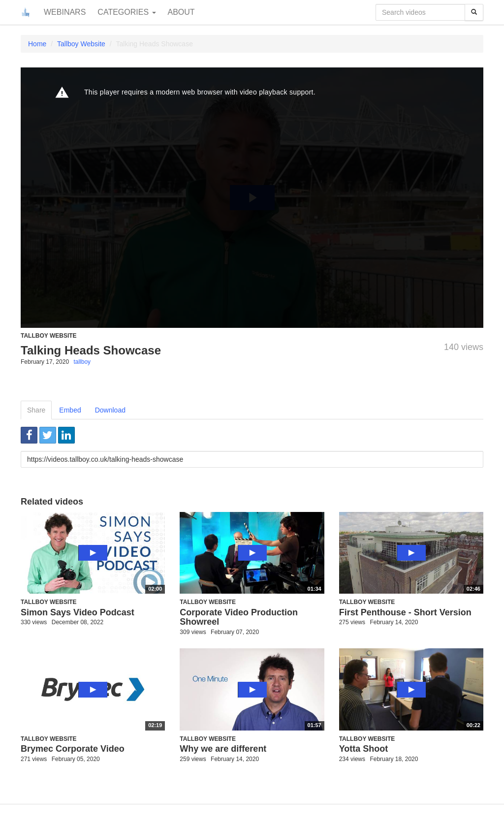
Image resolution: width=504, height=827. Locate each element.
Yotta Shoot (364, 749)
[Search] (474, 12)
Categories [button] (126, 12)
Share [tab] (36, 410)
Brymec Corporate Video (73, 749)
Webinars (65, 12)
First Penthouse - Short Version (405, 612)
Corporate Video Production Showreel (239, 617)
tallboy (82, 362)
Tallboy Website (81, 44)
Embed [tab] (70, 410)
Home (37, 44)
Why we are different (223, 749)
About (181, 12)
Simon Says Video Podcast (78, 612)
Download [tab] (110, 410)
